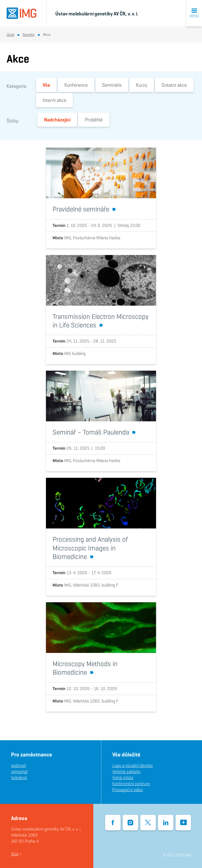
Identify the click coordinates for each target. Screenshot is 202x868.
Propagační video (128, 790)
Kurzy (142, 85)
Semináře (112, 85)
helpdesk (19, 778)
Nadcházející (57, 120)
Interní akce (54, 100)
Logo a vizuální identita (133, 765)
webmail (18, 765)
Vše (46, 85)
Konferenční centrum (131, 784)
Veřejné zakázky (126, 771)
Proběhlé (94, 120)
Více (15, 854)
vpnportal (19, 771)
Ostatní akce (174, 85)
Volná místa (123, 778)
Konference (76, 85)
